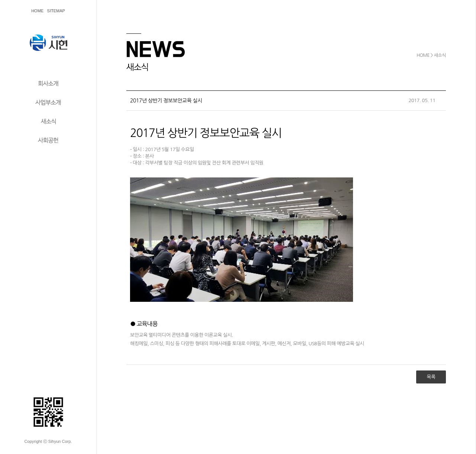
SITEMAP (56, 11)
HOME (37, 11)
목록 (431, 377)
